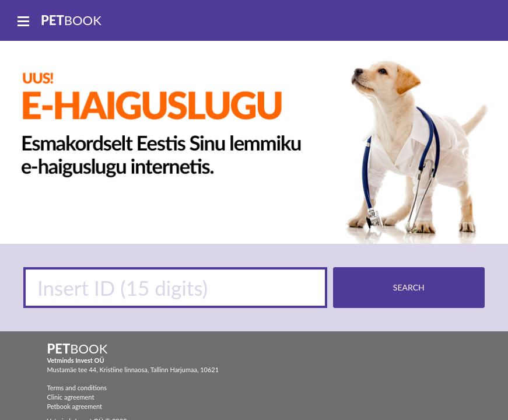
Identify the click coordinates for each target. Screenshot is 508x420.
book (71, 20)
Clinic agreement (71, 397)
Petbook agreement (75, 406)
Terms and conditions (77, 388)
